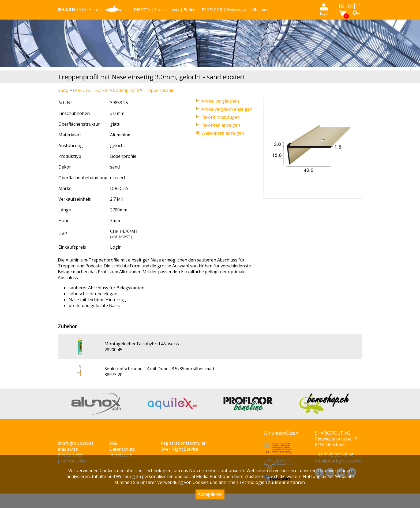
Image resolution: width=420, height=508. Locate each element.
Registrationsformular (183, 443)
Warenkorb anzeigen (223, 133)
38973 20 (113, 375)
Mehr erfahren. (290, 482)
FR (350, 6)
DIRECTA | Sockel (150, 10)
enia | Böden (184, 10)
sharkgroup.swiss (76, 443)
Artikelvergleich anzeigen (227, 109)
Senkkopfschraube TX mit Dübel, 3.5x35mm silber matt (160, 369)
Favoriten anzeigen (221, 125)
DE (342, 6)
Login (116, 247)
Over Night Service (179, 449)
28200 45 (113, 350)
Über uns (260, 10)
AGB (114, 443)
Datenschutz (122, 449)
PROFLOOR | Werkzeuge (224, 10)
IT (358, 6)
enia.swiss (68, 449)
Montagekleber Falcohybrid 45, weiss (142, 344)
